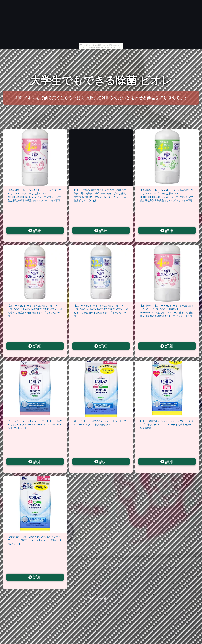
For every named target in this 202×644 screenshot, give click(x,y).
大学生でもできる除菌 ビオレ (101, 80)
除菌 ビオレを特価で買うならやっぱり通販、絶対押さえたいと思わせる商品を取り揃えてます (101, 98)
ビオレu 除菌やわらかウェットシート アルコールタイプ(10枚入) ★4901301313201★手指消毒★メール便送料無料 (167, 425)
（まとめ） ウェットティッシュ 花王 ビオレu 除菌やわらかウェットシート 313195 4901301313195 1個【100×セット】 (35, 425)
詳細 (35, 231)
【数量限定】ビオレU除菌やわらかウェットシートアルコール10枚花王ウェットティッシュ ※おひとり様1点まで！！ (35, 540)
